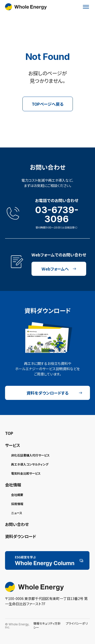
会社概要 (17, 495)
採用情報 (17, 504)
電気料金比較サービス (26, 473)
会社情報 (13, 485)
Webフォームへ (59, 269)
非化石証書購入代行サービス (30, 455)
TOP (9, 433)
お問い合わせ (17, 524)
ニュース (17, 513)
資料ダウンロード (21, 536)
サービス (13, 445)
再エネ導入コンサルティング (30, 464)
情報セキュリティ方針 (47, 623)
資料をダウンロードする (54, 393)
